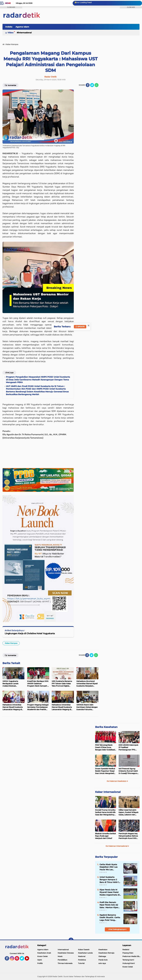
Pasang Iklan (128, 953)
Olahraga (102, 956)
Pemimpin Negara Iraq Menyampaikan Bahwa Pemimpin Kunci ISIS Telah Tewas (128, 836)
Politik (40, 963)
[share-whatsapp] (97, 85)
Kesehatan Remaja (106, 953)
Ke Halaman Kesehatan (117, 781)
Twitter (23, 960)
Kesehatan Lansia (85, 953)
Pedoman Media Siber (132, 956)
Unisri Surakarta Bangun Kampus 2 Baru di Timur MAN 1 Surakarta (109, 880)
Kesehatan (103, 950)
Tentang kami (128, 960)
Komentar (10, 655)
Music (60, 956)
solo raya (102, 963)
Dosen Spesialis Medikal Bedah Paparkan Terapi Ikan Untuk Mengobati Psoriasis (105, 771)
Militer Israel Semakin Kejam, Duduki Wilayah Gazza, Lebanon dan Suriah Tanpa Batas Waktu (128, 812)
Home (8, 3)
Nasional (82, 956)
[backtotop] (71, 940)
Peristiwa (82, 960)
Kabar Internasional (108, 792)
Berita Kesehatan (106, 727)
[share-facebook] (88, 85)
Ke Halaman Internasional (117, 846)
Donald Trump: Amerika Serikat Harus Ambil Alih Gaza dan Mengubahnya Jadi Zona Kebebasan (105, 812)
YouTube (29, 960)
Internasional (25, 33)
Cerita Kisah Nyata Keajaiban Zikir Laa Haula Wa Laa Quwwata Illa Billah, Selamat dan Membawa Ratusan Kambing (109, 867)
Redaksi (126, 950)
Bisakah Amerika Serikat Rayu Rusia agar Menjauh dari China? (105, 836)
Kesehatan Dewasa (66, 953)
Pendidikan (62, 960)
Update (80, 327)
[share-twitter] (92, 85)
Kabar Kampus (11, 643)
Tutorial (81, 963)
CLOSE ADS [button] (11, 7)
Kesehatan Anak (44, 953)
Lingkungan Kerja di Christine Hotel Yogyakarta (30, 633)
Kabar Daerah (84, 950)
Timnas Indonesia (65, 963)
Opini (40, 960)
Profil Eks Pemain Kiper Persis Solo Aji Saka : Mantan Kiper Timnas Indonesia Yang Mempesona (109, 905)
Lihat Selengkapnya (117, 929)
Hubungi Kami (129, 963)
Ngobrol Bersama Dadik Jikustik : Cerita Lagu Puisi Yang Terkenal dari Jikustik (110, 918)
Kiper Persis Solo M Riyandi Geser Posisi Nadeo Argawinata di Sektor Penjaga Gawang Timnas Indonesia (110, 892)
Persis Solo (103, 960)
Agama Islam (22, 27)
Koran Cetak (43, 956)
